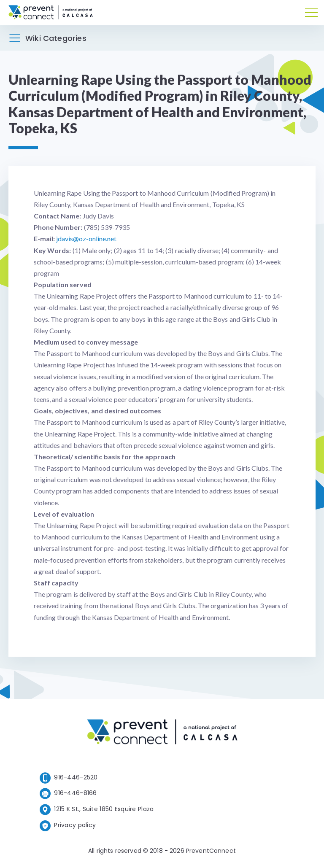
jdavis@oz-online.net (86, 239)
